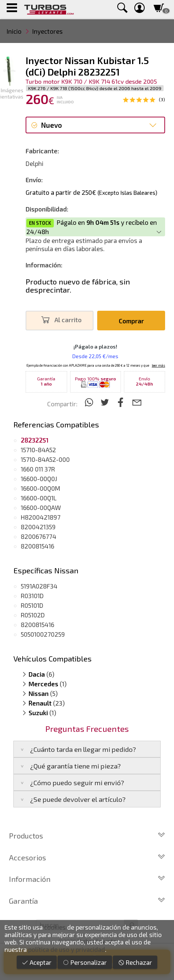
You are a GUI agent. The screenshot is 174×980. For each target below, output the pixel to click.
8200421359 (38, 527)
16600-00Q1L (39, 498)
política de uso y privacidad (67, 949)
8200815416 (37, 546)
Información (87, 879)
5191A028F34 (39, 586)
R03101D (32, 596)
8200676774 (39, 536)
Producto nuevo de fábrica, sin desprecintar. (78, 286)
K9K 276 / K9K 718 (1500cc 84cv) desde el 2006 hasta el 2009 (95, 88)
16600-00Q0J (39, 479)
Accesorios (87, 857)
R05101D (32, 605)
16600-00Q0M (41, 488)
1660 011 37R (38, 469)
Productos (87, 836)
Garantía (87, 901)
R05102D (33, 615)
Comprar (131, 321)
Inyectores (47, 31)
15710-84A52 (38, 450)
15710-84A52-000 (45, 459)
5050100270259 (43, 634)
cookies (55, 927)
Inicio (14, 31)
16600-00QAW (41, 507)
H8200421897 (41, 517)
